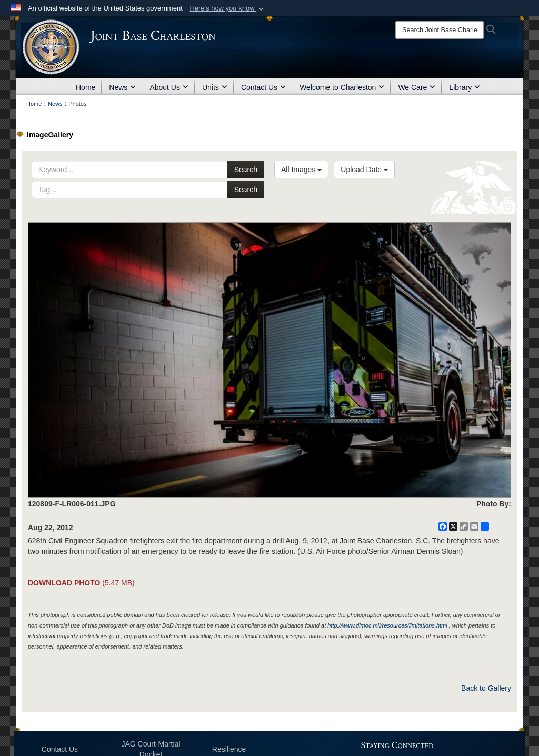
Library (465, 87)
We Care (417, 87)
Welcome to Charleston (342, 87)
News (122, 87)
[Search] (440, 30)
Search (246, 170)
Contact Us (263, 87)
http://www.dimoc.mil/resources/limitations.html (387, 625)
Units (215, 87)
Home (86, 87)
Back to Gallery (486, 688)
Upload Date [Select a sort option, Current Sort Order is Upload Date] (364, 170)
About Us (169, 87)
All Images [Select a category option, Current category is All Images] (301, 170)
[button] (228, 8)
